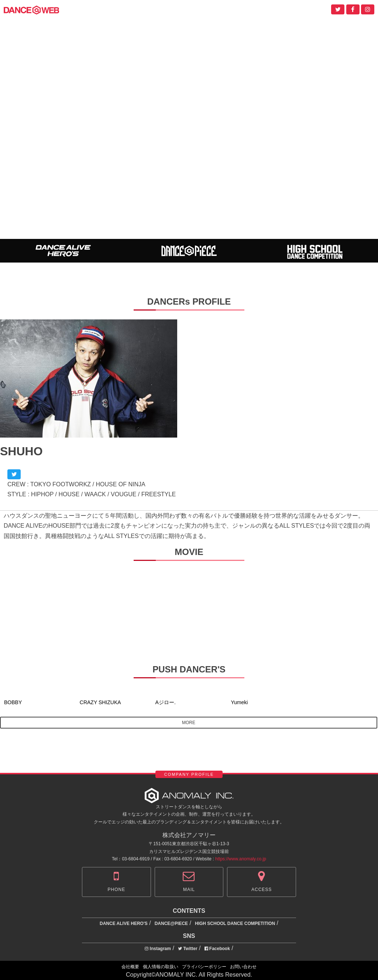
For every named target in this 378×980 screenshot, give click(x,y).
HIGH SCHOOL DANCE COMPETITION (235, 924)
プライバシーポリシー (204, 967)
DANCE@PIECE (171, 924)
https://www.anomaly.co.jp (241, 859)
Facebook (217, 949)
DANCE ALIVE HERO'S (124, 924)
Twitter (188, 949)
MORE (189, 723)
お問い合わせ (243, 967)
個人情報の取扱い (161, 967)
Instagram (158, 949)
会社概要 (130, 967)
